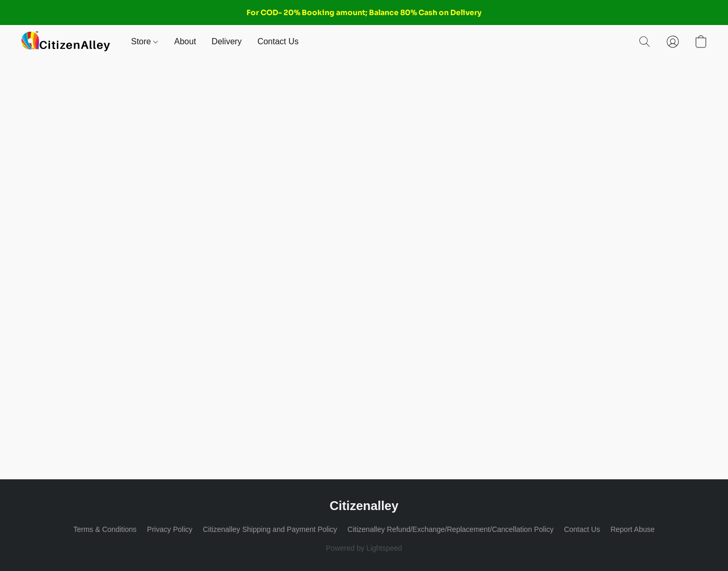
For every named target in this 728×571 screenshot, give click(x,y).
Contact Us (278, 41)
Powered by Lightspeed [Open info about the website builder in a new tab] (364, 548)
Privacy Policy (170, 529)
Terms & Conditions (105, 529)
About (185, 41)
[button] (66, 42)
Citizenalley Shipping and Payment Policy (270, 529)
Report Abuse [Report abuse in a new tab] (632, 529)
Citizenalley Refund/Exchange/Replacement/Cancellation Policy (451, 529)
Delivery (227, 41)
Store (145, 41)
